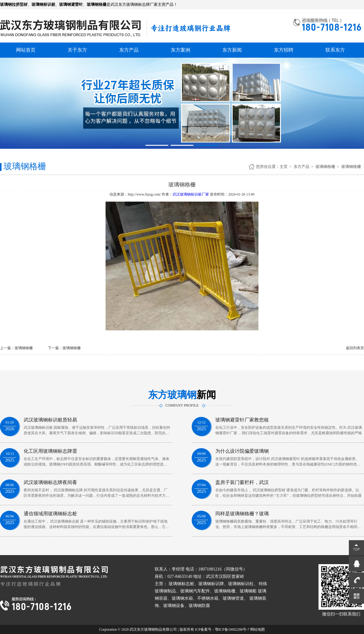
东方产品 (129, 50)
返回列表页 (355, 348)
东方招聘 (284, 50)
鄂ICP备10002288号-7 (232, 629)
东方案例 (180, 50)
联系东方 (335, 50)
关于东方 (77, 50)
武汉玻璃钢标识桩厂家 (191, 194)
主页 (284, 167)
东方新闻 (232, 50)
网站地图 (258, 629)
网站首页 (26, 50)
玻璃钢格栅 (325, 167)
